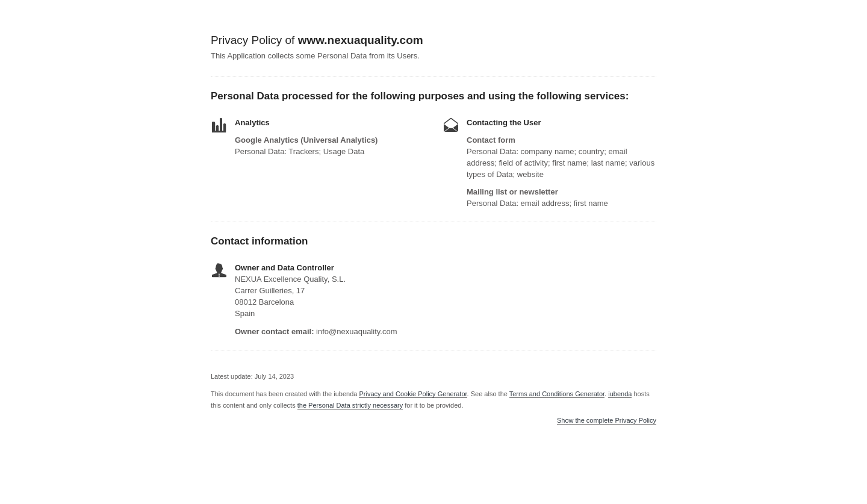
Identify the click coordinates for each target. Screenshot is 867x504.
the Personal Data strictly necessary (350, 405)
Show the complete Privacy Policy (607, 421)
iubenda (620, 394)
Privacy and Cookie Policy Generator (413, 394)
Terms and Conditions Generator (557, 394)
